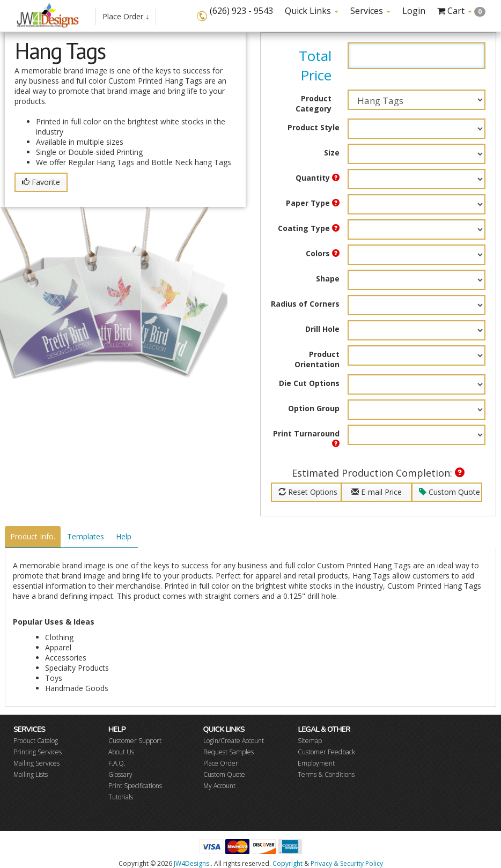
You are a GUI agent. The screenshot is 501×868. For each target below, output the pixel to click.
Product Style (314, 127)
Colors (323, 253)
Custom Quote (450, 492)
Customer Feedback (326, 752)
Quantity (318, 178)
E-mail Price (377, 492)
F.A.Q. (117, 763)
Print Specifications (135, 786)
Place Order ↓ (126, 16)
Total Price (315, 65)
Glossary (120, 774)
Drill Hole (322, 329)
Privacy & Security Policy (347, 863)
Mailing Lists (31, 774)
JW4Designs (191, 863)
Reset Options (308, 492)
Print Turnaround (306, 438)
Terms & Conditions (326, 774)
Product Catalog (36, 741)
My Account (219, 786)
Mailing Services (36, 763)
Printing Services (38, 752)
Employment (316, 763)
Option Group (314, 408)
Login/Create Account (234, 741)
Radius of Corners (305, 304)
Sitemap (310, 741)
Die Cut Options (309, 383)
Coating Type (309, 228)
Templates (86, 536)
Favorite (41, 182)
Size (332, 153)
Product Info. (33, 536)
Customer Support (135, 741)
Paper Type (313, 203)
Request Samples (229, 752)
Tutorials (121, 797)
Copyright (288, 863)
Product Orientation (317, 359)
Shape (328, 279)
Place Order (221, 763)
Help (124, 536)
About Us (121, 752)
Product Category (314, 103)
